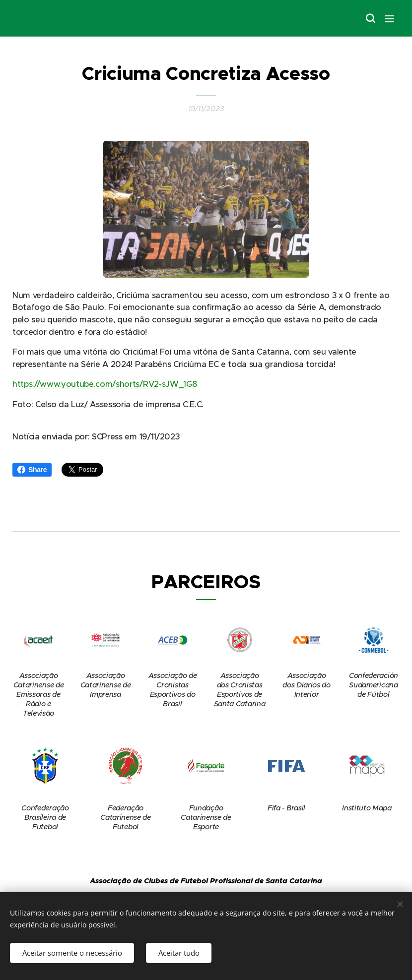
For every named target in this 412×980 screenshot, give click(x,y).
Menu (390, 19)
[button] (370, 18)
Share (32, 470)
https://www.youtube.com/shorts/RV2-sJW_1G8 (104, 384)
